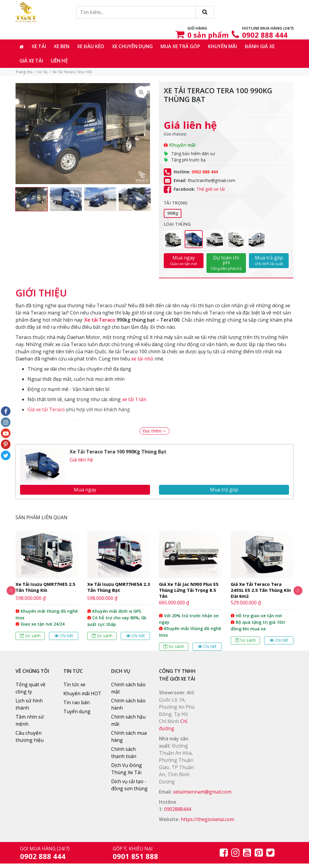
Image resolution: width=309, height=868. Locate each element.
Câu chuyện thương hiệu (30, 736)
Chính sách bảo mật (128, 688)
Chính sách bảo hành (128, 704)
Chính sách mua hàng (129, 736)
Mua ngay (184, 260)
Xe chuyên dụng (132, 46)
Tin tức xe (74, 684)
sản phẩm (208, 35)
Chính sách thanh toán (124, 753)
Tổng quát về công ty (30, 688)
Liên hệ (59, 61)
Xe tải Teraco (100, 320)
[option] (32, 199)
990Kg (173, 213)
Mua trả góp (269, 260)
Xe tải (39, 46)
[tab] (41, 290)
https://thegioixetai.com (207, 819)
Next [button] (301, 591)
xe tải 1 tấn (134, 399)
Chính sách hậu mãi (128, 720)
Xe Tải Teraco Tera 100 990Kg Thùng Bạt (118, 452)
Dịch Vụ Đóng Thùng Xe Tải (127, 769)
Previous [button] (8, 591)
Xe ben (62, 46)
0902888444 (178, 809)
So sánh (30, 636)
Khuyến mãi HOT (82, 693)
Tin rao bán (77, 702)
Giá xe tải (31, 61)
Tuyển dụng (77, 711)
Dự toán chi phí (226, 263)
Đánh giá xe (260, 46)
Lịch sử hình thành (29, 704)
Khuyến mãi (222, 46)
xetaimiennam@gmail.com (202, 792)
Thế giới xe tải (211, 189)
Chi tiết (64, 636)
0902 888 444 (265, 35)
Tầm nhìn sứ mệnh (30, 720)
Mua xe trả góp (180, 46)
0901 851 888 (135, 856)
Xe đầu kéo (91, 46)
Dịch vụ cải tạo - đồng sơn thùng (129, 785)
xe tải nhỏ (142, 359)
